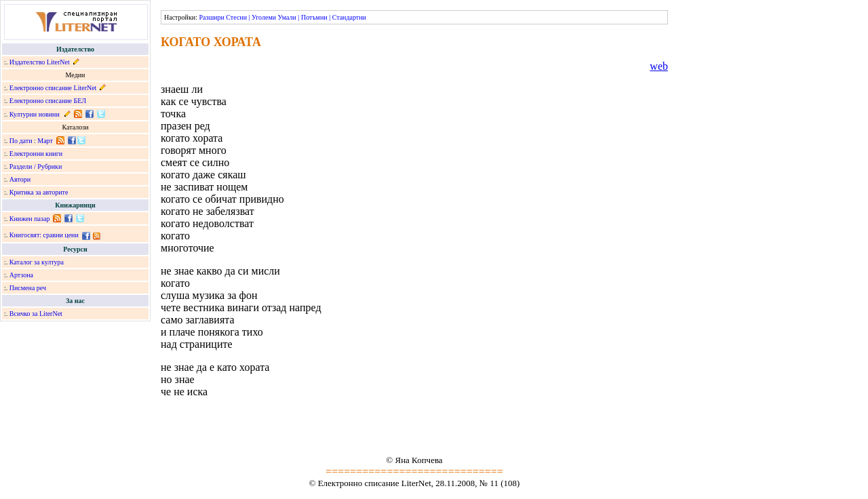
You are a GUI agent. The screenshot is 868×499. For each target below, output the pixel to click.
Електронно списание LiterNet (53, 88)
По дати (21, 141)
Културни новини (35, 114)
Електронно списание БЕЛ (48, 101)
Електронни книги (36, 154)
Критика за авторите (39, 192)
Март (45, 141)
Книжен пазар (30, 219)
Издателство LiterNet (40, 62)
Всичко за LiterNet (36, 314)
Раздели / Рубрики (36, 166)
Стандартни (349, 17)
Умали (287, 17)
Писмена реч (28, 288)
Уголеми (264, 17)
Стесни (236, 17)
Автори (20, 179)
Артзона (21, 275)
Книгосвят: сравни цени (44, 235)
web (659, 66)
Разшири (211, 17)
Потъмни (314, 17)
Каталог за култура (37, 262)
